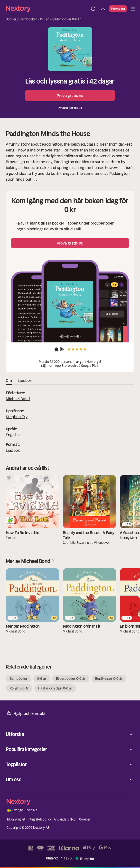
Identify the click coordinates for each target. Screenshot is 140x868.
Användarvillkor (65, 819)
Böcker (11, 19)
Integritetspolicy (40, 819)
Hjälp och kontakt (26, 713)
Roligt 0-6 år (19, 688)
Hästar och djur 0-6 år (55, 688)
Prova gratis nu (70, 95)
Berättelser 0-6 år (109, 679)
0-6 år (45, 19)
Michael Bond (18, 399)
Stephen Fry (17, 417)
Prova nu (118, 9)
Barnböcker (28, 19)
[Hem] (47, 9)
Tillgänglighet (16, 819)
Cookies (85, 819)
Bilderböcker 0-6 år (66, 19)
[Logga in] (103, 9)
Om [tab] (9, 381)
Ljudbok (13, 450)
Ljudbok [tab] (25, 381)
